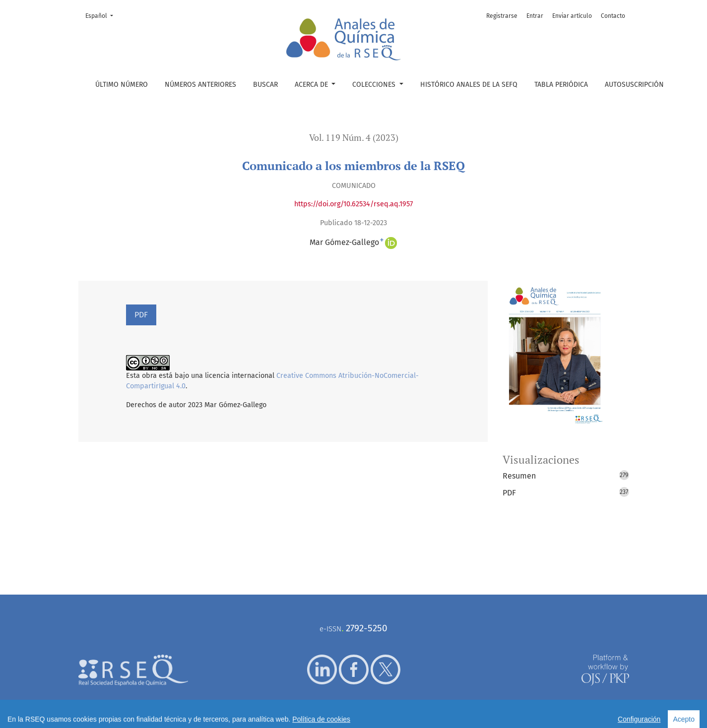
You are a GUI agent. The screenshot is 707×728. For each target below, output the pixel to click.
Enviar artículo (572, 16)
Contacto (613, 16)
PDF (141, 315)
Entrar (535, 16)
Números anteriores (200, 85)
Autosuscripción (634, 85)
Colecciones (375, 85)
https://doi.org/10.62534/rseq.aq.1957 (353, 204)
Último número (122, 85)
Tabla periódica (561, 85)
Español (102, 15)
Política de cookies (399, 715)
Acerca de (312, 85)
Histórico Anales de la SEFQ (469, 85)
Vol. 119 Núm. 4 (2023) (354, 138)
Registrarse (502, 16)
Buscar (265, 85)
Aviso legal (298, 715)
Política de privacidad (344, 715)
